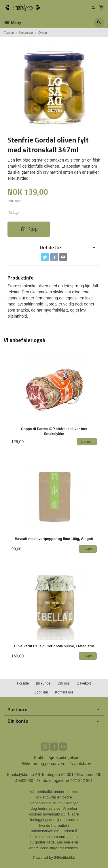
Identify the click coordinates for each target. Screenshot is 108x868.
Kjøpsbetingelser (63, 758)
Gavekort (84, 683)
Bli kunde (43, 683)
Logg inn (41, 692)
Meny (13, 23)
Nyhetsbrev (81, 764)
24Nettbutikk (65, 857)
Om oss (63, 683)
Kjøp (29, 229)
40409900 (24, 781)
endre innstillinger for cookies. (54, 848)
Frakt (39, 758)
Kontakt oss (64, 692)
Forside (9, 33)
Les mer (64, 842)
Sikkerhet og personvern (43, 764)
